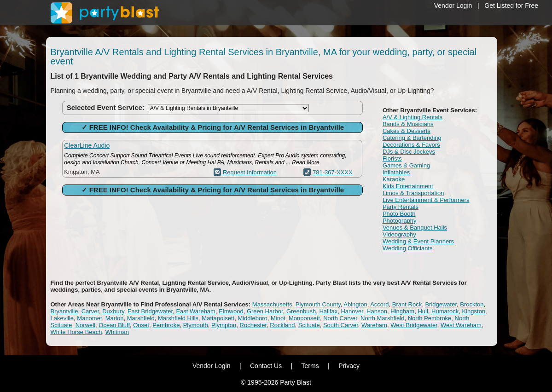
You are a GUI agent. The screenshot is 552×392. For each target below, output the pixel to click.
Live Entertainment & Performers (426, 200)
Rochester (253, 325)
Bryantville (64, 311)
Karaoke (394, 179)
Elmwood (231, 311)
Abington (355, 304)
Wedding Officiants (408, 248)
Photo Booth (399, 214)
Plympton (224, 325)
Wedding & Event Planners (418, 241)
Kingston (474, 311)
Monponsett (304, 318)
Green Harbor (265, 311)
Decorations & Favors (411, 145)
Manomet (89, 318)
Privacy (349, 366)
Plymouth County (318, 304)
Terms (310, 366)
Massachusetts (272, 304)
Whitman (117, 332)
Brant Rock (407, 304)
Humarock (445, 311)
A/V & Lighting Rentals (413, 117)
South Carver (341, 325)
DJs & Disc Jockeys (409, 152)
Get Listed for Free (511, 6)
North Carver (340, 318)
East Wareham (196, 311)
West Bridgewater (414, 325)
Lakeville (62, 318)
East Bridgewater (150, 311)
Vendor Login (453, 6)
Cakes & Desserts (407, 131)
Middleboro (252, 318)
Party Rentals (401, 207)
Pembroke (166, 325)
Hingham (402, 311)
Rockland (282, 325)
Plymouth (196, 325)
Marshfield (141, 318)
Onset (141, 325)
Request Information (250, 172)
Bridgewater (441, 304)
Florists (392, 159)
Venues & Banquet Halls (415, 228)
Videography (399, 234)
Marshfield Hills (178, 318)
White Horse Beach (76, 332)
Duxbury (113, 311)
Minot (278, 318)
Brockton (472, 304)
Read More (305, 162)
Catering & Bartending (412, 138)
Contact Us (266, 366)
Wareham (374, 325)
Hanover (352, 311)
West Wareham (461, 325)
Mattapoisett (218, 318)
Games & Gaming (406, 165)
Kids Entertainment (408, 186)
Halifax (328, 311)
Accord (379, 304)
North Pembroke (430, 318)
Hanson (377, 311)
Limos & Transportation (413, 193)
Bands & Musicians (408, 124)
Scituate (309, 325)
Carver (90, 311)
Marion (115, 318)
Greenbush (301, 311)
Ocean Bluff (114, 325)
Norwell (85, 325)
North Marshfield (382, 318)
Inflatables (396, 172)
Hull (423, 311)
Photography (400, 221)
